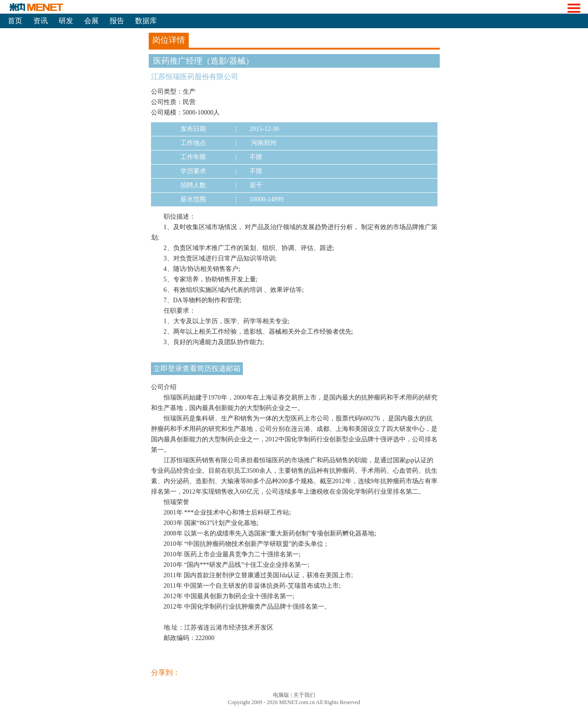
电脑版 (281, 695)
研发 (66, 21)
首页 (15, 21)
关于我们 (304, 695)
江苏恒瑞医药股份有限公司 (195, 77)
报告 (117, 21)
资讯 (40, 21)
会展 (91, 21)
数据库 (146, 21)
